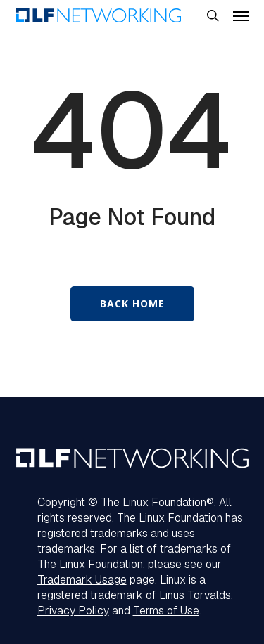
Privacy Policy (73, 611)
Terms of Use (166, 611)
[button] (241, 15)
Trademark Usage (82, 580)
